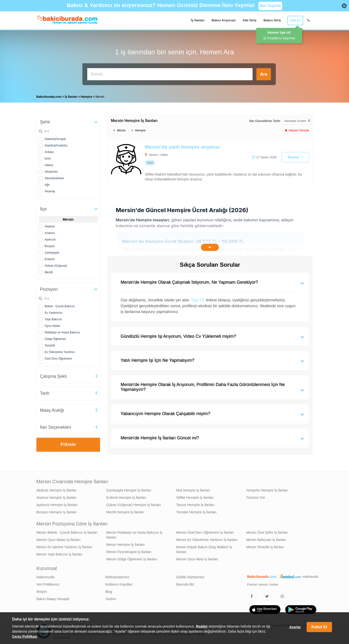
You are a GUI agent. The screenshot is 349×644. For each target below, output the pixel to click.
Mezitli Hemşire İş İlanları (125, 512)
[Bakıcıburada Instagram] (282, 596)
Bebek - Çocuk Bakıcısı (60, 306)
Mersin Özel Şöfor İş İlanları (267, 532)
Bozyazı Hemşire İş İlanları (57, 512)
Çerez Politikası (25, 636)
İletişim (42, 592)
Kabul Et (319, 627)
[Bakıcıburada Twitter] (267, 596)
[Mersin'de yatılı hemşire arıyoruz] (190, 162)
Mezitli (49, 272)
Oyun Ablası (52, 326)
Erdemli (50, 259)
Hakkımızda (45, 577)
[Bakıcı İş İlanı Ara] (170, 74)
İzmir (48, 159)
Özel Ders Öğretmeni (58, 359)
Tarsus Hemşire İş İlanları (195, 505)
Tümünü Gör (256, 498)
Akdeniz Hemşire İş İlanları (57, 490)
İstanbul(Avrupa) (55, 139)
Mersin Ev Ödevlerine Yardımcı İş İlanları (207, 540)
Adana (49, 165)
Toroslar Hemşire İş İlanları (196, 512)
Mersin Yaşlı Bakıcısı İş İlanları (59, 554)
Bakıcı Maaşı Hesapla (53, 599)
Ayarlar (295, 627)
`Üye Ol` (198, 300)
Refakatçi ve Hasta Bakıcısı (62, 332)
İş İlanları (198, 20)
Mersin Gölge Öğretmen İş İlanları (132, 559)
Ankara (49, 152)
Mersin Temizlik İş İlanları (265, 547)
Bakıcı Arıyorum (224, 20)
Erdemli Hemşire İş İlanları (126, 498)
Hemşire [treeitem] (87, 97)
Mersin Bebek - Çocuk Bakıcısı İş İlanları (67, 532)
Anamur (50, 233)
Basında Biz (185, 584)
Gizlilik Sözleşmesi (190, 577)
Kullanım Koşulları (119, 584)
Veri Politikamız (48, 584)
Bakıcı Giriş (272, 20)
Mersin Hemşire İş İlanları (126, 545)
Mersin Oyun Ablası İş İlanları (58, 540)
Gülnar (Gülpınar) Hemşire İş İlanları (134, 505)
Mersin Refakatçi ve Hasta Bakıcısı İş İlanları (135, 535)
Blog (109, 592)
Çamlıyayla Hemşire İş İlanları (129, 490)
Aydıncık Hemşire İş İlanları (57, 505)
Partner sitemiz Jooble (263, 584)
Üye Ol (295, 20)
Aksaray (50, 191)
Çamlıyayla (52, 253)
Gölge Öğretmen (55, 339)
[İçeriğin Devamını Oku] (210, 247)
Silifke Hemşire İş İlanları (195, 498)
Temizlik (50, 346)
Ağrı (47, 185)
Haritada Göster (297, 121)
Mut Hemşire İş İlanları (193, 490)
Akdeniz (50, 226)
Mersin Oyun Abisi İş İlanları (197, 559)
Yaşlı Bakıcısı (53, 319)
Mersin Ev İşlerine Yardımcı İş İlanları (64, 547)
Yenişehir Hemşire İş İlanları (267, 490)
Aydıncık (50, 240)
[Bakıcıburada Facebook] (252, 596)
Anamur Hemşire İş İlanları (56, 498)
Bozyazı (50, 246)
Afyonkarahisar (54, 178)
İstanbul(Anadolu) (56, 145)
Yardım (111, 599)
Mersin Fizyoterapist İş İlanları (129, 552)
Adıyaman (51, 172)
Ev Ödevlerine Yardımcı (60, 352)
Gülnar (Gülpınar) (56, 266)
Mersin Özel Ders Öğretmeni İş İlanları (205, 532)
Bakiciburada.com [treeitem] (49, 97)
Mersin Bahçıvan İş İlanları (266, 540)
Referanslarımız (117, 577)
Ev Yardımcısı (54, 313)
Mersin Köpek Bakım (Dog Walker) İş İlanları (204, 549)
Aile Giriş (250, 20)
